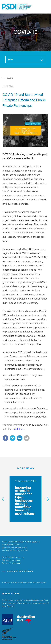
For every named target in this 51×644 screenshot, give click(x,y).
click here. (19, 429)
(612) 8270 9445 (14, 563)
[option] (26, 499)
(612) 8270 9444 (13, 560)
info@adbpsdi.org (16, 557)
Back (10, 78)
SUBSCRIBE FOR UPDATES (20, 571)
